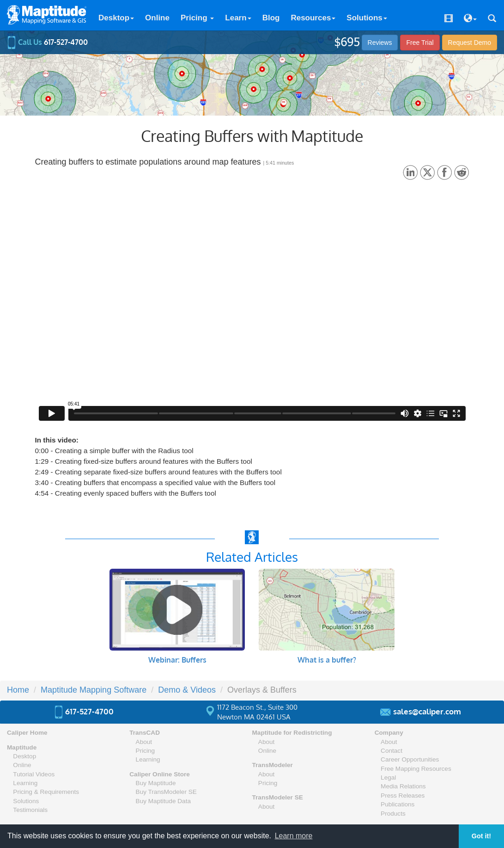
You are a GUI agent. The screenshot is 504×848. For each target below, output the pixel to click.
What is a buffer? (327, 660)
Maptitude (22, 747)
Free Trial (420, 43)
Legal (388, 777)
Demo (470, 43)
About (144, 742)
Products (393, 814)
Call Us (47, 42)
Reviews (380, 43)
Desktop (116, 18)
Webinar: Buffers (177, 660)
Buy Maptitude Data (163, 801)
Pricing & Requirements (46, 792)
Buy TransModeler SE (166, 792)
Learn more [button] (294, 836)
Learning (25, 783)
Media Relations (403, 786)
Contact (392, 751)
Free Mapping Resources (416, 769)
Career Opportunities (410, 759)
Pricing (197, 18)
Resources (313, 18)
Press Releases (403, 796)
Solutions (367, 18)
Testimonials (30, 810)
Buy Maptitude (156, 783)
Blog (271, 18)
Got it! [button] (481, 836)
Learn (238, 18)
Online (157, 18)
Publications (398, 804)
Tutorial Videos (34, 774)
